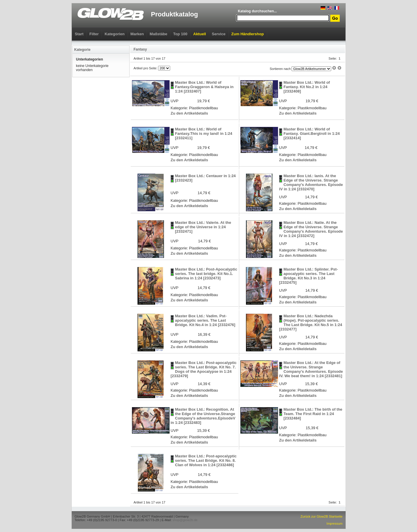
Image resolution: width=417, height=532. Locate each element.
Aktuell (200, 34)
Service (219, 34)
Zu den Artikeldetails (189, 113)
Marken (137, 34)
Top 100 (180, 34)
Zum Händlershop (248, 34)
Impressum (334, 523)
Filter (94, 34)
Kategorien (115, 34)
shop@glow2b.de (185, 520)
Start (79, 34)
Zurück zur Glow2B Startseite (321, 516)
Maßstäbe (158, 34)
